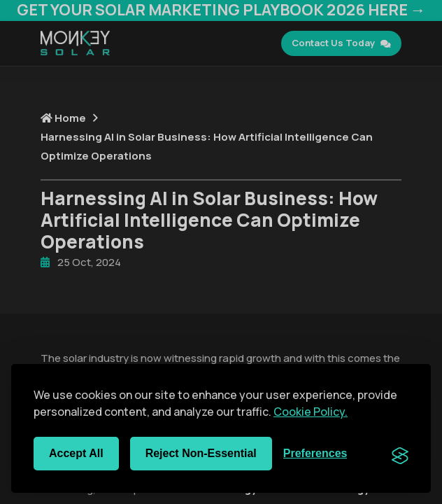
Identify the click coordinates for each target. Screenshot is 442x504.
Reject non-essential (201, 453)
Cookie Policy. (311, 412)
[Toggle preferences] (315, 454)
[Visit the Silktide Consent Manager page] (400, 454)
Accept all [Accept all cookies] (76, 453)
